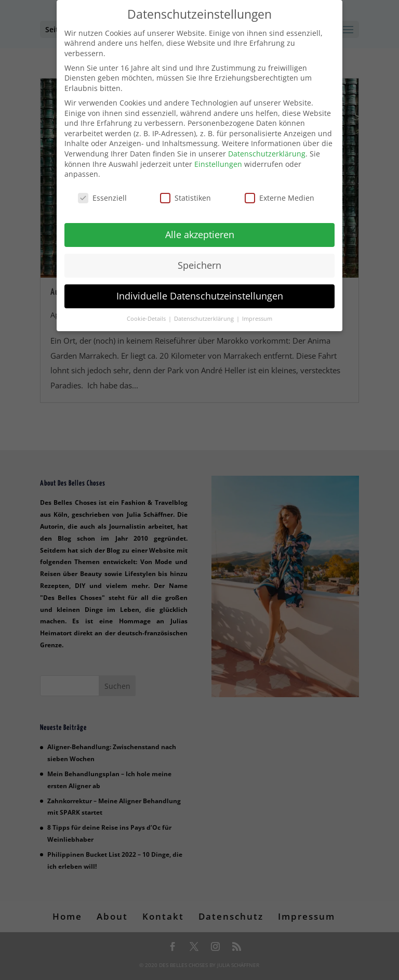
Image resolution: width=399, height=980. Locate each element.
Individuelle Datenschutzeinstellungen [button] (200, 293)
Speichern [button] (199, 263)
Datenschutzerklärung (267, 151)
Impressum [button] (257, 316)
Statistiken (185, 195)
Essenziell (102, 195)
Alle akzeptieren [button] (200, 232)
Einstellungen (218, 161)
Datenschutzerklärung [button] (205, 316)
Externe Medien (280, 195)
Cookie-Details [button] (147, 316)
